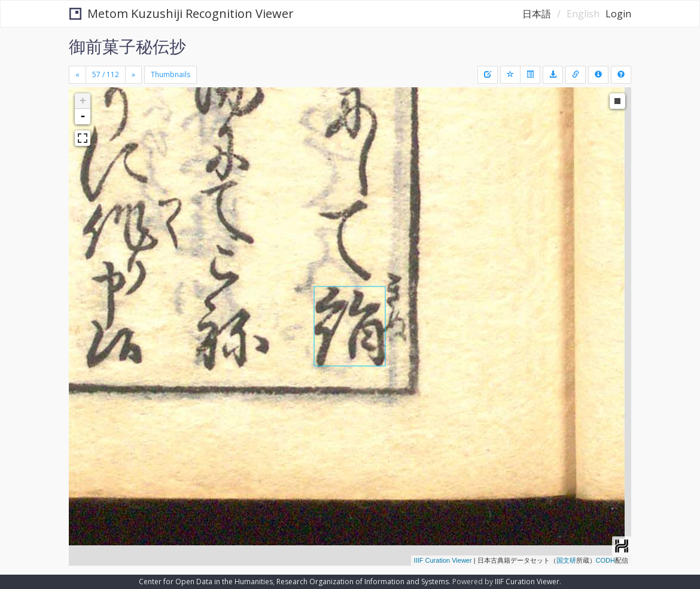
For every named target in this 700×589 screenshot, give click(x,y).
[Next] (133, 75)
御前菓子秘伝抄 (127, 46)
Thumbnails (171, 74)
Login (618, 14)
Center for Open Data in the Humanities (206, 582)
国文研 (566, 560)
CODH (605, 560)
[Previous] (77, 75)
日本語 (537, 14)
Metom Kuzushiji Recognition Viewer (182, 13)
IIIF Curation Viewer (443, 560)
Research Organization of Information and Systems (363, 582)
